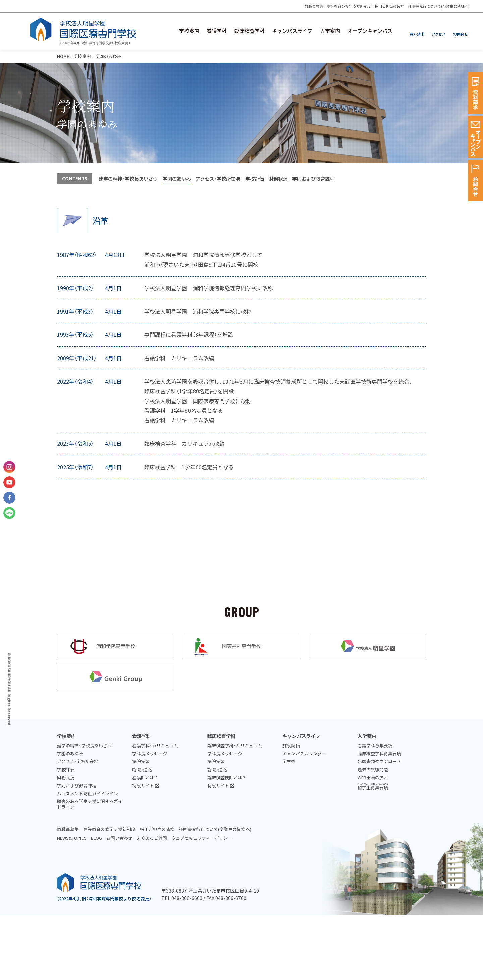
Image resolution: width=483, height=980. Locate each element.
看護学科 (216, 31)
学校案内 (189, 31)
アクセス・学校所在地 (218, 178)
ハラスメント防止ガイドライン (88, 793)
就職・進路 (142, 769)
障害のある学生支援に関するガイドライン (90, 804)
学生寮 (289, 761)
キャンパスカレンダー (304, 754)
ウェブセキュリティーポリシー (202, 838)
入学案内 (330, 31)
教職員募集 (313, 6)
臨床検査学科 (249, 31)
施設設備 (291, 746)
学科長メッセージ (150, 754)
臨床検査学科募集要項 (379, 754)
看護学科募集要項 (375, 746)
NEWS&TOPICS (72, 838)
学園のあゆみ (177, 178)
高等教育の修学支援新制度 (349, 6)
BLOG (96, 838)
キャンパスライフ (292, 31)
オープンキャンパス (370, 31)
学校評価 (255, 178)
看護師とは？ (145, 777)
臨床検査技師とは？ (226, 777)
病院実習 (141, 761)
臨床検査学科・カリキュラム (235, 746)
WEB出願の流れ (373, 777)
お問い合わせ (119, 838)
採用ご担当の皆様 (389, 6)
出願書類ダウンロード (379, 761)
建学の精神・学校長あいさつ (128, 178)
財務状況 (278, 178)
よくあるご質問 (152, 838)
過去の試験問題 (373, 769)
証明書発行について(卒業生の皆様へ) (439, 6)
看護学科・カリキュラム (155, 746)
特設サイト (146, 785)
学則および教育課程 (313, 178)
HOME (63, 56)
